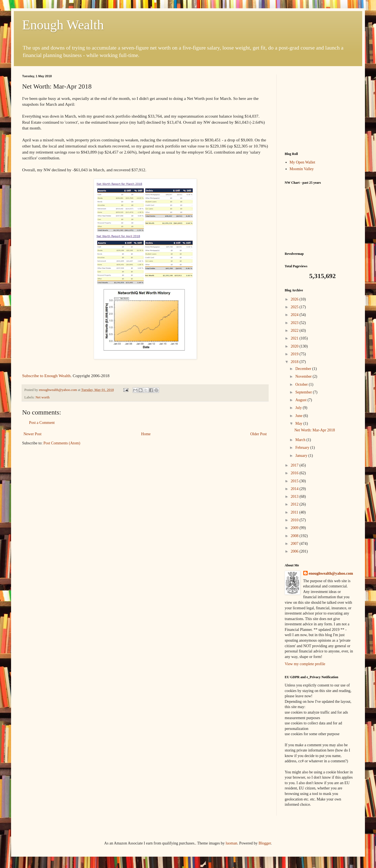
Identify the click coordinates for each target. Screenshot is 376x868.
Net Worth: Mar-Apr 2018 (315, 430)
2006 (295, 551)
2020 (295, 346)
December (304, 369)
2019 (295, 354)
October (302, 384)
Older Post (259, 434)
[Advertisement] (319, 109)
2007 (295, 544)
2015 (295, 481)
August (301, 400)
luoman (232, 843)
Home (146, 434)
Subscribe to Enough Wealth (46, 376)
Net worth (42, 397)
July (299, 408)
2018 (295, 362)
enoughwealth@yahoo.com (331, 573)
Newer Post (33, 434)
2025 (295, 307)
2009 (295, 528)
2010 (295, 520)
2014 (295, 489)
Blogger (265, 843)
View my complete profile (305, 664)
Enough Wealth (63, 25)
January (302, 456)
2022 (295, 331)
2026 (295, 299)
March (301, 440)
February (303, 448)
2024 (295, 315)
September (304, 392)
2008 (295, 536)
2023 (295, 323)
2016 (295, 473)
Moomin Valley (302, 169)
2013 (295, 497)
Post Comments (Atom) (62, 443)
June (299, 416)
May (299, 423)
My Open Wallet (303, 162)
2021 (295, 338)
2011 (295, 512)
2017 (295, 465)
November (304, 376)
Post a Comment (42, 423)
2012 (295, 504)
